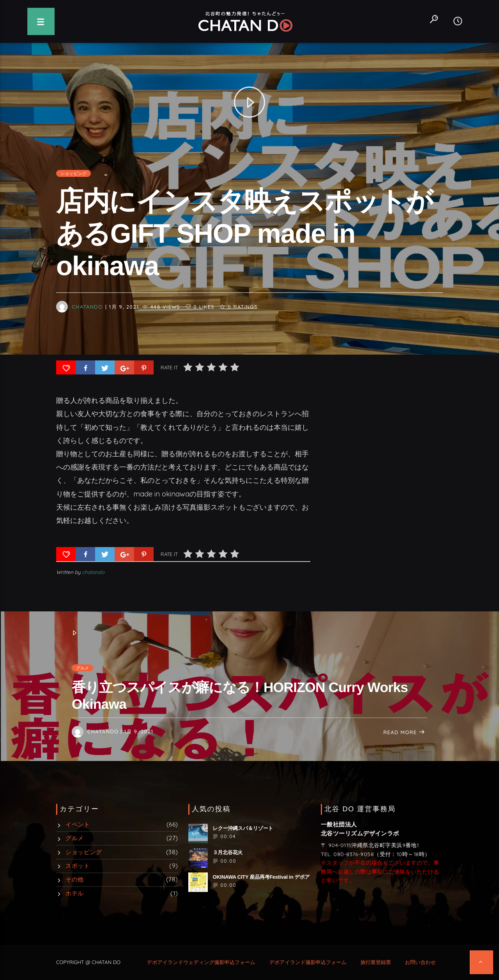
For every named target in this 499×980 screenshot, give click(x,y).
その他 (74, 879)
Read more (404, 733)
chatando (87, 318)
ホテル (74, 893)
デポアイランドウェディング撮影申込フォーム (201, 962)
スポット (78, 866)
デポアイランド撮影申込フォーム (308, 962)
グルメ (83, 668)
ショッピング (73, 185)
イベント (78, 824)
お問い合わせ (420, 962)
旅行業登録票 (376, 962)
